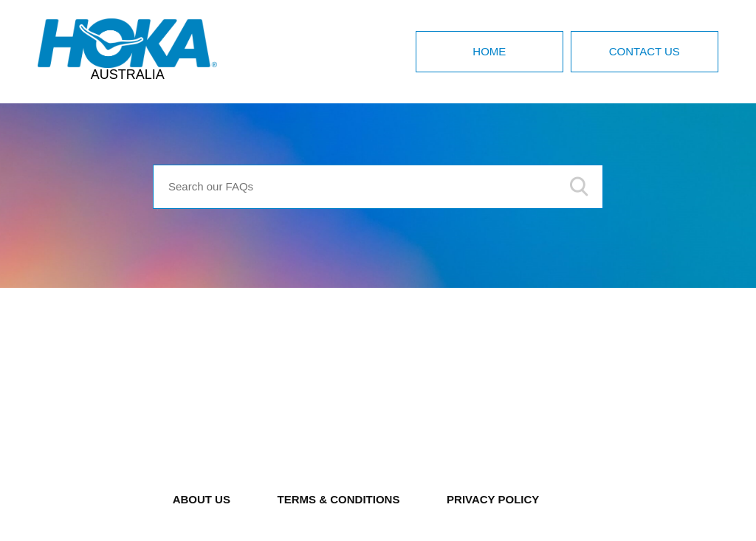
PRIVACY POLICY (493, 499)
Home (489, 51)
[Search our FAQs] (378, 187)
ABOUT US (202, 499)
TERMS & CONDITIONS (339, 499)
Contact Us (645, 51)
